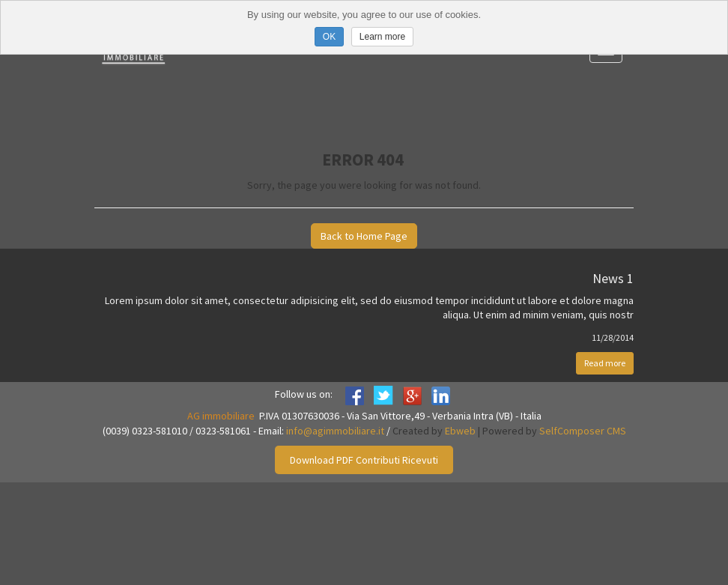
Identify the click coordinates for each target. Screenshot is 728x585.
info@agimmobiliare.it (335, 431)
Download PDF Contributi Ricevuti (364, 460)
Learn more (382, 37)
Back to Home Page (364, 236)
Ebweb (460, 431)
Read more (605, 363)
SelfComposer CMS (583, 431)
